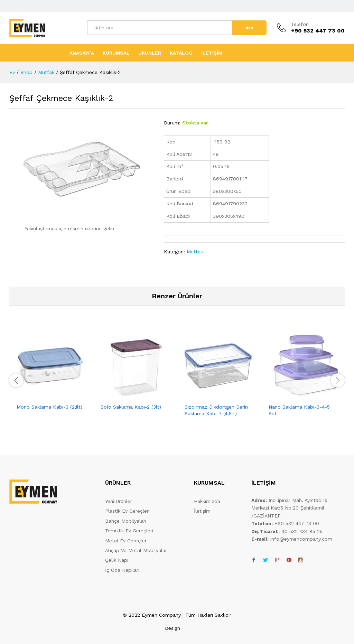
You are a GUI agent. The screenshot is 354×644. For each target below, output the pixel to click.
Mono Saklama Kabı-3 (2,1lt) (49, 407)
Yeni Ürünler (119, 501)
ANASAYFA (82, 53)
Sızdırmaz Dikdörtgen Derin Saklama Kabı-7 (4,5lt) (216, 410)
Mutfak (195, 252)
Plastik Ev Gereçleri (127, 511)
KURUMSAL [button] (116, 53)
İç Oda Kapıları (122, 570)
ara (249, 28)
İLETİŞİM (212, 53)
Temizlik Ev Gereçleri (129, 531)
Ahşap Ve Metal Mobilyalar (136, 550)
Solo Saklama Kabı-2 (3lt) (131, 407)
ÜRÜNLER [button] (150, 53)
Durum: (172, 123)
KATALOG (181, 53)
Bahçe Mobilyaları (126, 521)
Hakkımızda (207, 501)
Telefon (300, 24)
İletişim (202, 511)
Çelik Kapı (117, 560)
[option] (51, 376)
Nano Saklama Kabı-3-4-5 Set (299, 410)
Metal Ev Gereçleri (126, 541)
